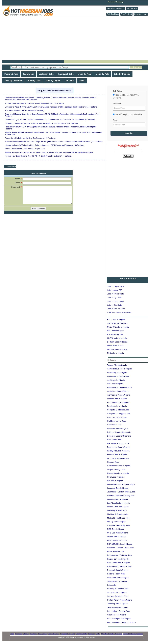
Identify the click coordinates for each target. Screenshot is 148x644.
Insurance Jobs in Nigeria (118, 488)
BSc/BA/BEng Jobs (115, 334)
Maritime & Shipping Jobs (118, 514)
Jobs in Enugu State (116, 301)
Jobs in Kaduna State (116, 309)
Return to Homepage (116, 2)
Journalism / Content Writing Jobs (121, 492)
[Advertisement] (76, 39)
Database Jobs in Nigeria (118, 428)
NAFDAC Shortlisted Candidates (112, 634)
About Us (26, 634)
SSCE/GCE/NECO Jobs (117, 323)
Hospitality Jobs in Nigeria (118, 473)
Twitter (98, 634)
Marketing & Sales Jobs (117, 510)
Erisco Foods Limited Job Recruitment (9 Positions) (24, 111)
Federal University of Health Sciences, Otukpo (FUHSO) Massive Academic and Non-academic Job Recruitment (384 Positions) (54, 142)
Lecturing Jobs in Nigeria (117, 499)
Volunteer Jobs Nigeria (117, 615)
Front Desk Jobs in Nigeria (118, 458)
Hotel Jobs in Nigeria (116, 477)
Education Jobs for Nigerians (119, 436)
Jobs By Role (103, 74)
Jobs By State (34, 81)
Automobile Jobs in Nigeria (118, 402)
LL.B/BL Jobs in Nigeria (117, 338)
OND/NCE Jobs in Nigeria (118, 327)
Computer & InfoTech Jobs (118, 410)
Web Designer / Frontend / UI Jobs (122, 622)
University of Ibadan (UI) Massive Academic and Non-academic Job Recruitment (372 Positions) (42, 123)
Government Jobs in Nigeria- (119, 466)
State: (115, 120)
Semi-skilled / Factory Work (119, 611)
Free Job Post (127, 14)
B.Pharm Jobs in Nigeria (117, 342)
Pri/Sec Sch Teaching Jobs (118, 559)
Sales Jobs (112, 585)
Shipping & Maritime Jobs (118, 589)
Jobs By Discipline (13, 81)
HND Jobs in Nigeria (116, 331)
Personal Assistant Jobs (117, 540)
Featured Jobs (11, 74)
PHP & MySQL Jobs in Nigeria (120, 544)
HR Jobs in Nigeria (115, 481)
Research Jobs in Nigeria (118, 570)
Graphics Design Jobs (116, 469)
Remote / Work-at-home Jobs (119, 566)
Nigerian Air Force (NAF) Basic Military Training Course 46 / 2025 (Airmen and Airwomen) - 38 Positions (45, 145)
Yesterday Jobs (46, 74)
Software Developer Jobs (118, 596)
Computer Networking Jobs (118, 525)
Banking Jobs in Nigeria (117, 406)
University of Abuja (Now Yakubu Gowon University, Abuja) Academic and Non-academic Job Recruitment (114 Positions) (51, 107)
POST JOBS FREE (128, 279)
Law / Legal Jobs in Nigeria (118, 503)
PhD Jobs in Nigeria (115, 353)
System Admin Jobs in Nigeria (120, 600)
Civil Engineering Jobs (116, 421)
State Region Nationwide (127, 114)
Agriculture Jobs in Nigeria (118, 391)
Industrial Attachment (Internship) (121, 484)
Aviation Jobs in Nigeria (117, 399)
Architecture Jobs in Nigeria (119, 395)
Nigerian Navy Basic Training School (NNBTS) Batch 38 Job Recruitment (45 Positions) (38, 156)
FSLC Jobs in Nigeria (116, 319)
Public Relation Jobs (116, 551)
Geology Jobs (113, 462)
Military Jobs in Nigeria (117, 522)
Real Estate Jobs (114, 440)
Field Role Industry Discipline (126, 96)
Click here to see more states (119, 312)
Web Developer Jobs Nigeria (119, 619)
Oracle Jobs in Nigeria (116, 537)
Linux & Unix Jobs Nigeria (118, 507)
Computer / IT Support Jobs (119, 414)
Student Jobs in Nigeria (117, 592)
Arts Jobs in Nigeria (115, 384)
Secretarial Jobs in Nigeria (118, 578)
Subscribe (128, 156)
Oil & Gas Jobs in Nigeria (118, 533)
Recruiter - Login (141, 14)
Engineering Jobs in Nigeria (119, 447)
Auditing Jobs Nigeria (116, 380)
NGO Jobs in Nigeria (116, 529)
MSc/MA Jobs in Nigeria (117, 349)
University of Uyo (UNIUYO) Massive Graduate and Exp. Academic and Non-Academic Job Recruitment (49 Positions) (50, 120)
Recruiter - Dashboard (116, 8)
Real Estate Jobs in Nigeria (118, 563)
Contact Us (19, 634)
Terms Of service (54, 634)
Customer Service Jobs (117, 417)
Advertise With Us (81, 634)
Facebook (92, 634)
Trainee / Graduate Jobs (117, 365)
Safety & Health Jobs (116, 574)
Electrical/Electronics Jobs (118, 443)
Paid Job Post (132, 8)
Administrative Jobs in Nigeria (119, 369)
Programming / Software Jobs (119, 555)
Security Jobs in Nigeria (117, 581)
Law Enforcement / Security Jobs (121, 496)
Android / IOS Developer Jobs (120, 387)
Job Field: (117, 104)
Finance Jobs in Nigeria (117, 455)
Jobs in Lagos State (115, 286)
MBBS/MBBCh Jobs (116, 346)
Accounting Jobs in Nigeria (118, 376)
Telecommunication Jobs (117, 607)
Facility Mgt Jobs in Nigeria (118, 451)
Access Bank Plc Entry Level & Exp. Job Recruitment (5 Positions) (30, 138)
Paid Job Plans (113, 14)
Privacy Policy (43, 634)
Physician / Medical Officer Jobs (120, 548)
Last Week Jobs (66, 74)
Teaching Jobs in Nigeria (117, 604)
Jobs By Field (85, 74)
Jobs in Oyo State (115, 298)
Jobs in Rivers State (116, 294)
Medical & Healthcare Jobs (118, 518)
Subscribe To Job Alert (67, 634)
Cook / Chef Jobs (114, 425)
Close (82, 81)
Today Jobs (28, 74)
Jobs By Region (53, 81)
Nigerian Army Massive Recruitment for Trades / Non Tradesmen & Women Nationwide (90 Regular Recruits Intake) (49, 152)
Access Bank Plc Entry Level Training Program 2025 (25, 149)
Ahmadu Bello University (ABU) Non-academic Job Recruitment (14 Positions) (35, 103)
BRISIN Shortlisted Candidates (133, 634)
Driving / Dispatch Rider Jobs (119, 432)
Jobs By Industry (122, 74)
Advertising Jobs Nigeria (117, 373)
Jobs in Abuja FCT (115, 290)
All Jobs (70, 81)
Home (12, 634)
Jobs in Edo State (115, 305)
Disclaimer (34, 634)
